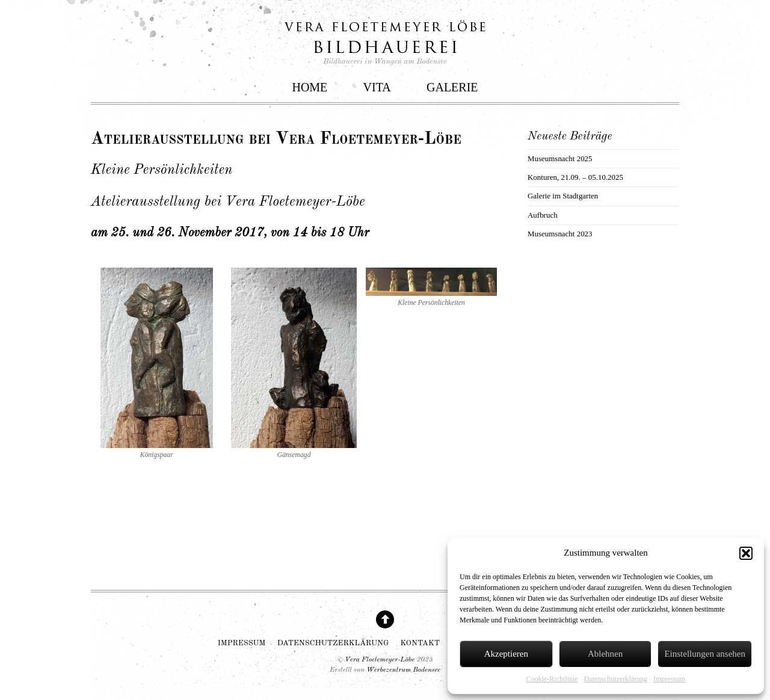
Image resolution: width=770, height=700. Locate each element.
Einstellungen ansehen (705, 654)
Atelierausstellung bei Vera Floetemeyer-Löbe (276, 139)
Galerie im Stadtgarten (563, 196)
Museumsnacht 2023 (560, 234)
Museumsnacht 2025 (560, 158)
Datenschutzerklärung (616, 679)
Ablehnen (605, 654)
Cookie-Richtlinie (552, 679)
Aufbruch (543, 215)
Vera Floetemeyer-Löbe (380, 660)
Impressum (669, 679)
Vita (377, 87)
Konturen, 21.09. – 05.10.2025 (575, 177)
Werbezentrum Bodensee (403, 670)
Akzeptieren (506, 654)
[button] (746, 553)
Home (310, 87)
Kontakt (420, 643)
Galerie (452, 87)
